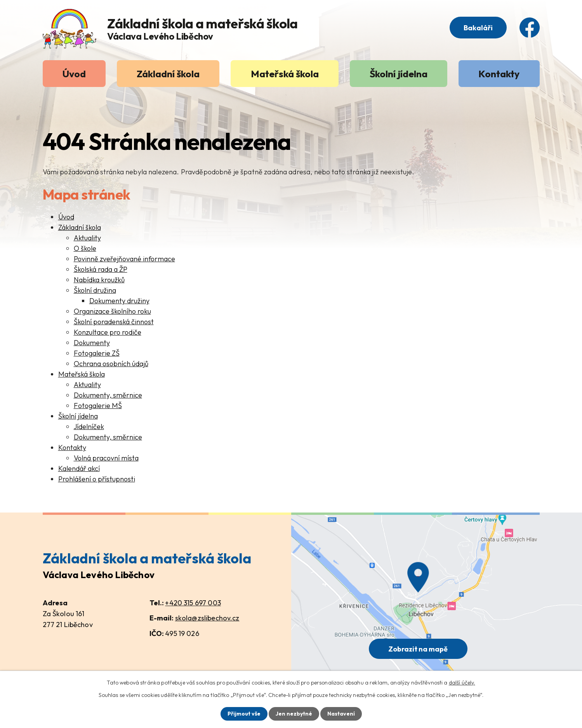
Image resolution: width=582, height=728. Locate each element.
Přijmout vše (244, 714)
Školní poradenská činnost (114, 322)
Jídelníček (89, 427)
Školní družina (95, 290)
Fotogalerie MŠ (98, 406)
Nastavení (341, 714)
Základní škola (168, 74)
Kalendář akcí (79, 468)
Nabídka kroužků (99, 280)
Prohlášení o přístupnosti (97, 479)
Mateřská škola (285, 74)
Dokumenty (92, 343)
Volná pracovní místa (106, 458)
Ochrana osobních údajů (111, 364)
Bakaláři (478, 28)
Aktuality (87, 238)
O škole (85, 248)
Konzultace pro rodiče (108, 332)
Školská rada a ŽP (101, 269)
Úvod (74, 74)
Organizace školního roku (112, 311)
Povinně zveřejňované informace (124, 259)
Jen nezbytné (294, 714)
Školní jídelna (399, 74)
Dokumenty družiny (119, 301)
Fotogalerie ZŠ (97, 353)
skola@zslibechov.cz (207, 618)
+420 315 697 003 (193, 603)
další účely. (462, 683)
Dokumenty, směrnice (108, 395)
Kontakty (499, 74)
